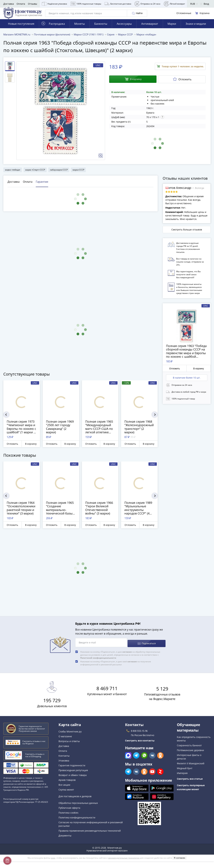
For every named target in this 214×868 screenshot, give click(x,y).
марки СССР (78, 175)
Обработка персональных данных (78, 806)
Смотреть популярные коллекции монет (191, 790)
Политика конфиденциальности (77, 820)
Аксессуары (124, 29)
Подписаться (146, 646)
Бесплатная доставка (118, 4)
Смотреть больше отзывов (187, 234)
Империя (182, 776)
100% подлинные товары (86, 4)
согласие (127, 655)
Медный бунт (185, 771)
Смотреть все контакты (140, 744)
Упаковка (64, 764)
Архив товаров (67, 783)
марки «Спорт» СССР (35, 175)
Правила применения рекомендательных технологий (90, 834)
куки (53, 861)
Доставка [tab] (14, 187)
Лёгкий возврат (174, 4)
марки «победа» (13, 175)
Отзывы (33, 4)
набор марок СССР (59, 175)
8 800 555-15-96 (139, 734)
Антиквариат (150, 29)
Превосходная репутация (73, 773)
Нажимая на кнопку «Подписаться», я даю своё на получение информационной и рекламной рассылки (116, 666)
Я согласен (179, 861)
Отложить (182, 84)
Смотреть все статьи (190, 782)
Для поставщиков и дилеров (75, 799)
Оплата (21, 4)
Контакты (64, 759)
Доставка (9, 4)
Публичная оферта (69, 811)
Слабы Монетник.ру (70, 734)
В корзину (133, 84)
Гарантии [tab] (42, 187)
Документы (65, 839)
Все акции (64, 788)
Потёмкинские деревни (190, 753)
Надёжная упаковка (54, 4)
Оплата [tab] (28, 187)
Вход (205, 4)
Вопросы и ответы (69, 744)
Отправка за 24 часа (147, 4)
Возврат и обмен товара (73, 778)
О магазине (65, 739)
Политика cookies (68, 816)
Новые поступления (21, 29)
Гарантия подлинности (72, 768)
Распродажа (53, 28)
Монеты (79, 29)
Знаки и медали (196, 29)
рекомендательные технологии (124, 861)
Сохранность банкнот (189, 748)
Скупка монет (66, 793)
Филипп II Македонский (191, 766)
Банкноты (101, 29)
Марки (172, 29)
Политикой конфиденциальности (98, 661)
